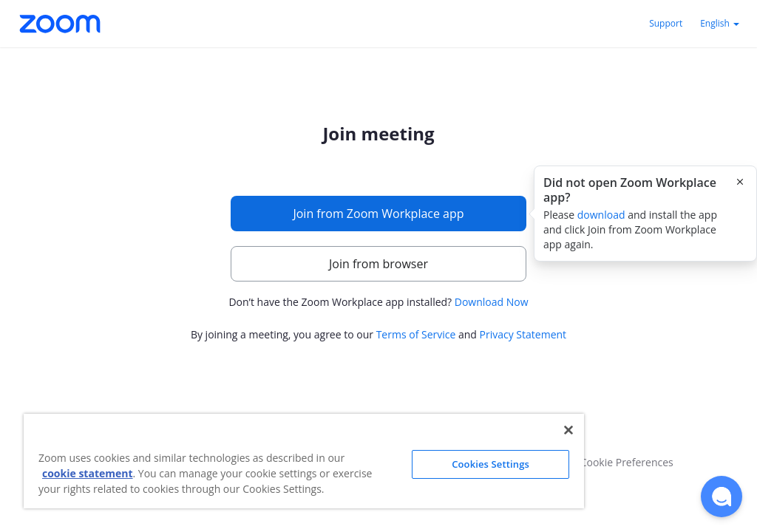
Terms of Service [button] (416, 334)
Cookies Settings (490, 464)
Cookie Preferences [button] (627, 462)
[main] (378, 234)
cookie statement (88, 473)
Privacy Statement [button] (523, 334)
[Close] (568, 430)
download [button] (601, 215)
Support (666, 23)
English (720, 23)
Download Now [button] (492, 302)
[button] (722, 497)
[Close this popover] (740, 182)
